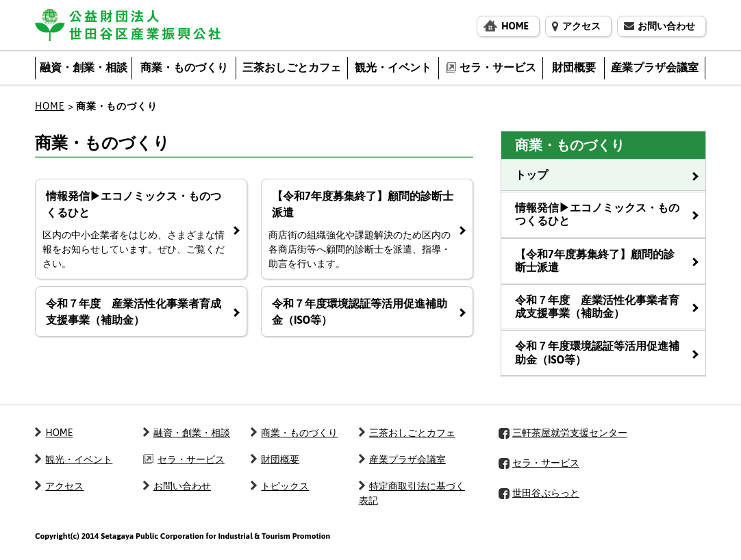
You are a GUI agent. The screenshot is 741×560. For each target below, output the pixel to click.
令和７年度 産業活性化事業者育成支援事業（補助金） (597, 306)
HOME (50, 106)
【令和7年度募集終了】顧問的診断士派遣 (595, 260)
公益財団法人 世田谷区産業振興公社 (128, 25)
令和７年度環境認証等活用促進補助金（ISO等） (597, 352)
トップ (531, 175)
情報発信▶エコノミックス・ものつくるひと (597, 214)
